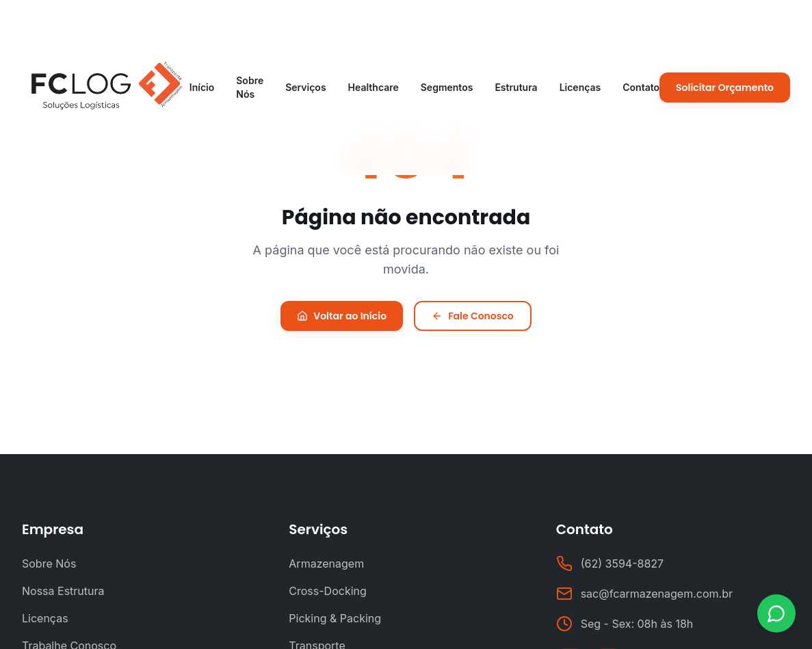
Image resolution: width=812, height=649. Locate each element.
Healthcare (374, 87)
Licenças (580, 87)
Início (202, 87)
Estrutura (516, 87)
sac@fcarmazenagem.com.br (657, 594)
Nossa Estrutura (63, 591)
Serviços (305, 87)
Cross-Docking (328, 591)
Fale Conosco (473, 316)
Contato (641, 87)
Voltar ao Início (342, 316)
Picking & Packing (335, 618)
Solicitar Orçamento (725, 88)
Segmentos (447, 87)
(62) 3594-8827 (622, 564)
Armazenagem (326, 564)
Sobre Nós (250, 87)
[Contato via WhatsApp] (776, 613)
